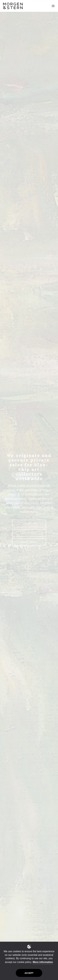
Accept (29, 973)
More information (43, 962)
